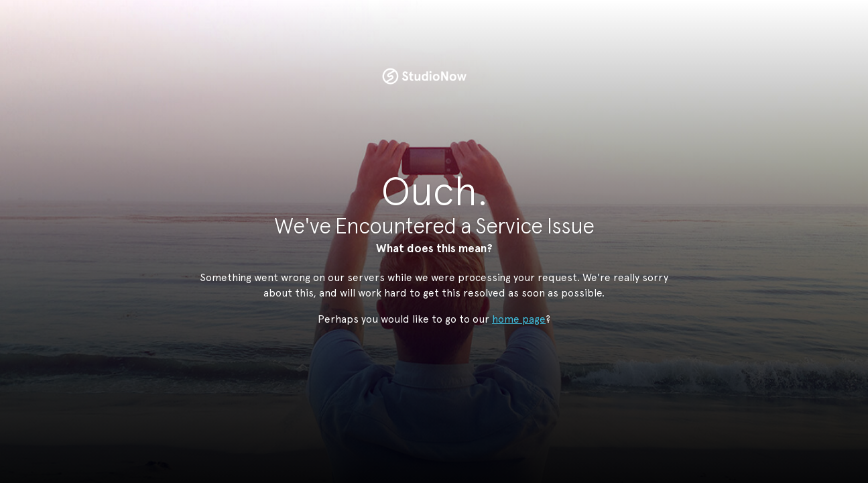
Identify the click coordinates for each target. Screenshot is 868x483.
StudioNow (424, 76)
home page (519, 319)
